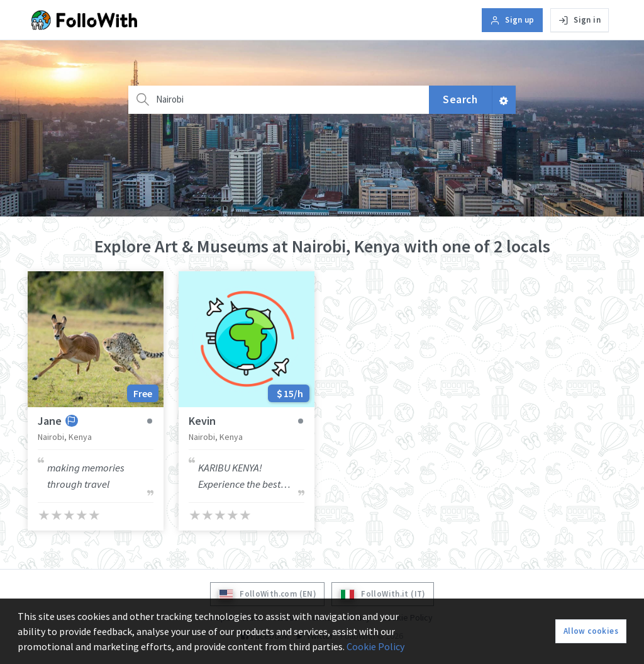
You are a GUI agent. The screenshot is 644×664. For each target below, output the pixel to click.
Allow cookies (591, 631)
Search (460, 99)
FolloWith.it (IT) (383, 594)
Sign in (580, 20)
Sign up (512, 20)
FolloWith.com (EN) (267, 594)
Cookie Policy (375, 646)
